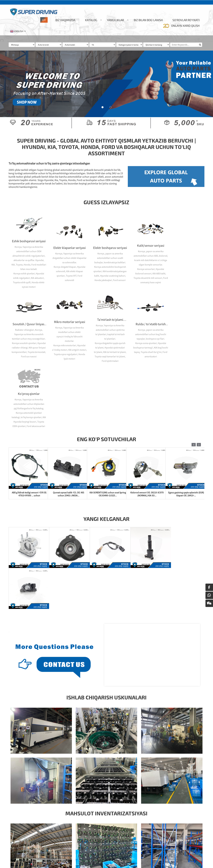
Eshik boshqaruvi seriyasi (28, 240)
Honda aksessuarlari (18, 861)
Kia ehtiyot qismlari (108, 861)
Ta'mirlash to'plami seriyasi (67, 317)
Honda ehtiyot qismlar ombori (42, 861)
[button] (103, 107)
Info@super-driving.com (30, 838)
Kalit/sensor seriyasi (146, 242)
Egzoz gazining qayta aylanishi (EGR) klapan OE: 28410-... (186, 426)
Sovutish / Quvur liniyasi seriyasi (185, 242)
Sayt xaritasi (32, 857)
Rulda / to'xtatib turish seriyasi (106, 321)
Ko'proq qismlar (146, 319)
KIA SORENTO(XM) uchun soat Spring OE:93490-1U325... (108, 426)
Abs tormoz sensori (147, 824)
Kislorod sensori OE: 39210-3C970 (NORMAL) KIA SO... (147, 426)
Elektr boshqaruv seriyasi (106, 246)
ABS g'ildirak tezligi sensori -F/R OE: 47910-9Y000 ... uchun (29, 426)
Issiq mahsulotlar (16, 857)
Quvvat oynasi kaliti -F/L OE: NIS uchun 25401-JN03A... (69, 426)
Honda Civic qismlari (89, 861)
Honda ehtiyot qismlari (68, 861)
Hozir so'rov (87, 835)
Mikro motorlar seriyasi (28, 319)
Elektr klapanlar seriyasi (67, 246)
